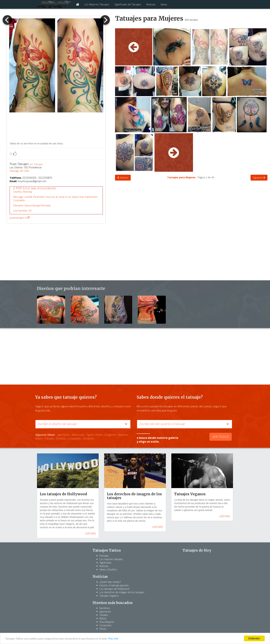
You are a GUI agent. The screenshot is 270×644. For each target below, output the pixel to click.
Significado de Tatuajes (128, 4)
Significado (105, 563)
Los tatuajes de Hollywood (114, 589)
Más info (113, 639)
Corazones (74, 438)
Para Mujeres (107, 622)
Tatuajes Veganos (109, 596)
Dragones (110, 435)
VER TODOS (221, 437)
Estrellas (61, 438)
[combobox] (83, 424)
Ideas (164, 4)
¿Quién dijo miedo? (110, 582)
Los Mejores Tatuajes (97, 4)
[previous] (7, 20)
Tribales (49, 438)
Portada (104, 556)
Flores (99, 435)
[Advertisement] (56, 128)
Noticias (151, 4)
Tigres (90, 435)
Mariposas (78, 435)
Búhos (103, 618)
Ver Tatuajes (36, 164)
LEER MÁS (90, 533)
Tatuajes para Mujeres (182, 177)
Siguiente (259, 178)
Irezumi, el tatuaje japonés (114, 585)
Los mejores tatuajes (111, 559)
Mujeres (123, 435)
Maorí (39, 438)
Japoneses (63, 435)
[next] (105, 20)
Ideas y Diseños (108, 569)
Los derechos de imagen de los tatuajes (122, 592)
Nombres (88, 438)
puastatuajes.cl (56, 203)
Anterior (123, 178)
